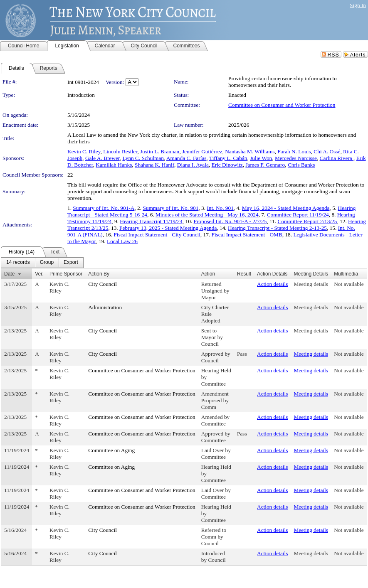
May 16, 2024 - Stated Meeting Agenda (286, 208)
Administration (105, 307)
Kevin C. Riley (84, 151)
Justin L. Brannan (160, 151)
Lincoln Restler (120, 151)
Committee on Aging (111, 450)
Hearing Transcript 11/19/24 (151, 221)
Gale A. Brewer (102, 158)
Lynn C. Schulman (143, 158)
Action (208, 274)
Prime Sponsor (66, 274)
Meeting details (311, 284)
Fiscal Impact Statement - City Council (157, 235)
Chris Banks (301, 165)
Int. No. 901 (220, 208)
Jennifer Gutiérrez (202, 151)
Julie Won (261, 158)
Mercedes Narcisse (296, 158)
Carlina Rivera (337, 158)
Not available (349, 284)
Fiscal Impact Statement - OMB (247, 235)
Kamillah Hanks (114, 165)
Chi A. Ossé (327, 151)
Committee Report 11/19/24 (298, 215)
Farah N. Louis (294, 151)
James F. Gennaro (265, 165)
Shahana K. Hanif (154, 165)
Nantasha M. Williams (250, 151)
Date (9, 274)
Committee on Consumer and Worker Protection (282, 105)
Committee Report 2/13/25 (307, 221)
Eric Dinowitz (227, 165)
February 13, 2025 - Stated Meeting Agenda (168, 228)
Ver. (39, 274)
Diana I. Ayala (193, 165)
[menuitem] (18, 263)
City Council (102, 284)
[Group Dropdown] (47, 263)
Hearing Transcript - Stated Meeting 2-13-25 (277, 228)
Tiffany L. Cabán (228, 158)
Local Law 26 (122, 241)
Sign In (358, 5)
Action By (99, 274)
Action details (272, 284)
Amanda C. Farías (186, 158)
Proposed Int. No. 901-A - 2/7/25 (230, 221)
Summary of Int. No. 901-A (104, 208)
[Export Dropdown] (71, 263)
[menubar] (42, 263)
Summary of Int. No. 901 (170, 208)
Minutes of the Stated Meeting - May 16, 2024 (207, 215)
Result (244, 274)
